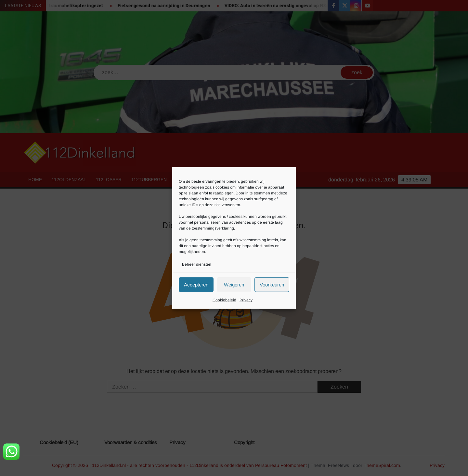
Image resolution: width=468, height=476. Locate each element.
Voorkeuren (272, 285)
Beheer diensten (197, 264)
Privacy (246, 300)
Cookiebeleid (224, 300)
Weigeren (234, 285)
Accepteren (196, 285)
